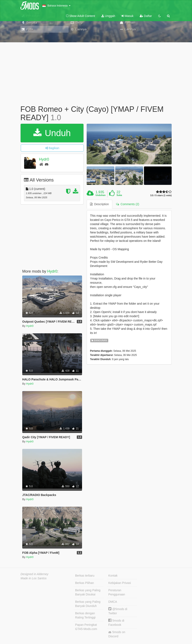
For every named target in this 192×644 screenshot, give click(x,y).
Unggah (108, 16)
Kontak (113, 576)
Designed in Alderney (35, 574)
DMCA (113, 602)
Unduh (52, 133)
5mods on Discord (117, 634)
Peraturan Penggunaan (117, 592)
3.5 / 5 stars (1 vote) (161, 195)
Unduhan (101, 195)
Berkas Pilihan (85, 583)
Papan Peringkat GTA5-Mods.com (86, 627)
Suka (119, 195)
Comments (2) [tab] (128, 204)
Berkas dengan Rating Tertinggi (85, 615)
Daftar (146, 16)
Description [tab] (99, 204)
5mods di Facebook (116, 623)
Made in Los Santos (34, 578)
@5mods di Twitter (118, 611)
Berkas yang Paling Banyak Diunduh (88, 604)
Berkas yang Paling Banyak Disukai (88, 592)
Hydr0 (44, 159)
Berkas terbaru (85, 576)
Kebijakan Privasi (120, 583)
